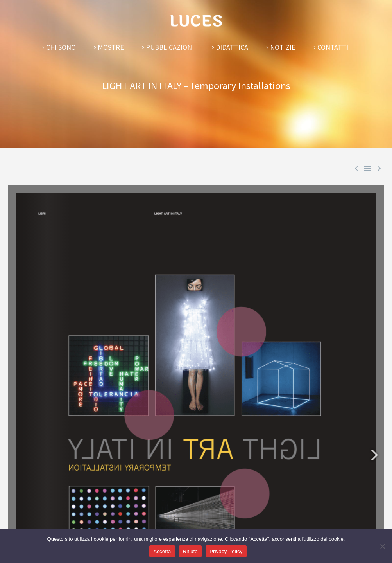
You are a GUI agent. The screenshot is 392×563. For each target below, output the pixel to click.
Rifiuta (191, 551)
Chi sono (61, 47)
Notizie (283, 47)
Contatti (333, 47)
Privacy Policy (226, 551)
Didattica (232, 47)
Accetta (162, 551)
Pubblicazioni (170, 47)
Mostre (111, 47)
